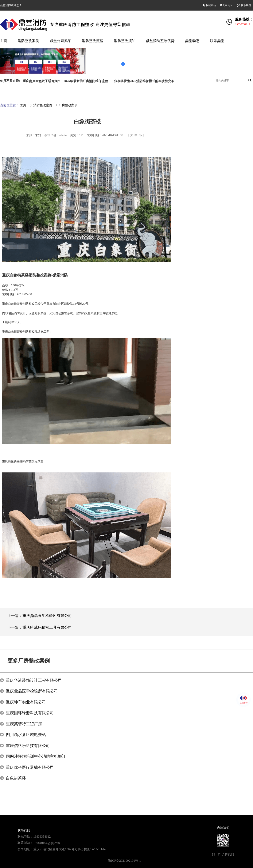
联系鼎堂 (217, 41)
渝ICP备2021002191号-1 (124, 861)
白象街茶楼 (16, 778)
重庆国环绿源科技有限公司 (30, 713)
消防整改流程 (93, 41)
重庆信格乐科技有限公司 (28, 746)
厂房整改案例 (68, 105)
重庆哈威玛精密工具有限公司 (47, 627)
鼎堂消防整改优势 (160, 41)
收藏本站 (209, 5)
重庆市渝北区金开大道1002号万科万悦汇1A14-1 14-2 (70, 849)
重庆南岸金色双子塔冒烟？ (42, 81)
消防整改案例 (28, 41)
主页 (4, 41)
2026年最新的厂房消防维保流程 (86, 81)
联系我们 (244, 5)
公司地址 (226, 5)
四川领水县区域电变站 (26, 735)
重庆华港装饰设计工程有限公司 (34, 680)
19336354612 (243, 24)
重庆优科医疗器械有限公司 (30, 767)
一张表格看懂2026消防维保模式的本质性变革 (143, 81)
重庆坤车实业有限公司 (26, 702)
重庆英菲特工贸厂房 (24, 724)
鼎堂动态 (192, 41)
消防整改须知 (125, 41)
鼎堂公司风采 (61, 41)
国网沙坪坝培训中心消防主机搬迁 (36, 756)
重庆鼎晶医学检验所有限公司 (47, 616)
